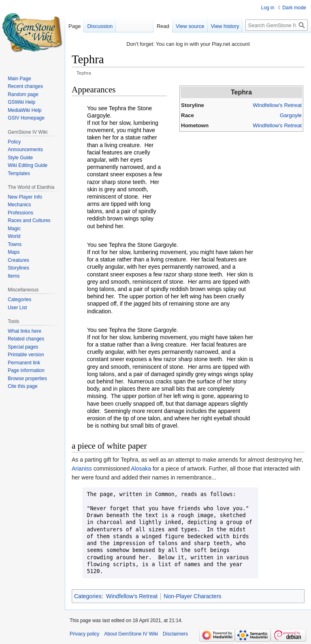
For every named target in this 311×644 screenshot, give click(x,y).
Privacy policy (84, 634)
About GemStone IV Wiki (131, 634)
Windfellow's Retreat (277, 105)
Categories (88, 596)
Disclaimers (175, 634)
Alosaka (141, 469)
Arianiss (82, 469)
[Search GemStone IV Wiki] (277, 25)
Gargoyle (291, 115)
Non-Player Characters (192, 596)
